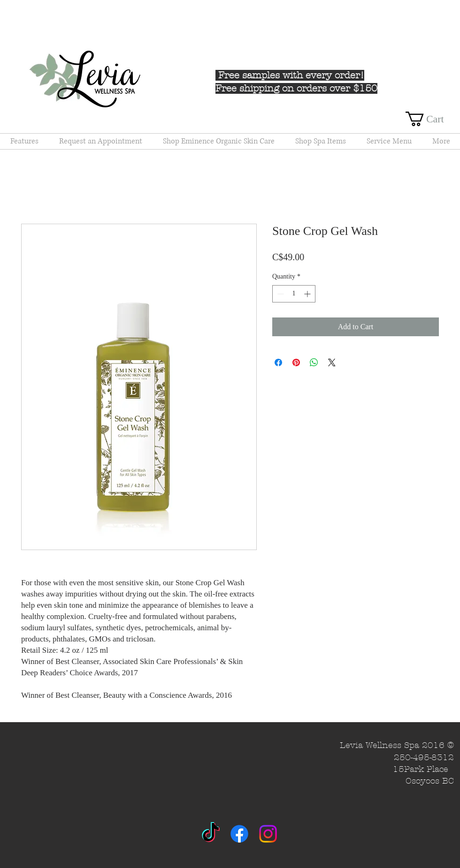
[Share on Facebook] (278, 362)
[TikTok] (211, 834)
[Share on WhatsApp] (314, 362)
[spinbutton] (294, 294)
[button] (433, 119)
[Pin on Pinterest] (296, 362)
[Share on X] (332, 362)
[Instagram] (268, 834)
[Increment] (308, 294)
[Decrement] (280, 294)
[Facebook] (239, 834)
